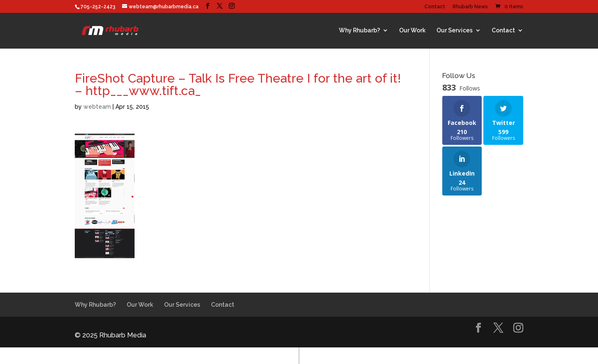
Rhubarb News (470, 7)
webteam (97, 107)
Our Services (455, 30)
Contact (435, 7)
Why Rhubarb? (359, 30)
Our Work (412, 30)
